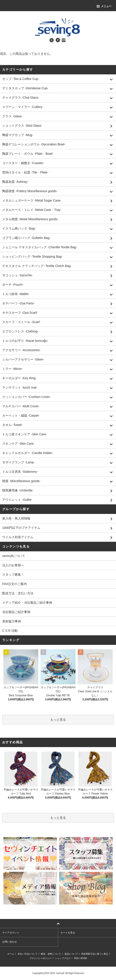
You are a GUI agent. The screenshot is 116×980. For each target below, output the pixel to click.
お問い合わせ (10, 942)
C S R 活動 (10, 631)
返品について (71, 954)
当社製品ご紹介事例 (16, 612)
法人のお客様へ (13, 565)
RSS (76, 958)
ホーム (11, 954)
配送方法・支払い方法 (18, 593)
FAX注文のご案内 (14, 584)
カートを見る (68, 933)
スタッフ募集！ (13, 575)
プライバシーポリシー (41, 958)
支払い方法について (28, 954)
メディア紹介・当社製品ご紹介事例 (27, 603)
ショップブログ (63, 958)
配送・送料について (51, 954)
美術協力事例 (12, 621)
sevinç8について (14, 556)
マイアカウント (11, 933)
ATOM (83, 958)
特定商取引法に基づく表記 (95, 954)
